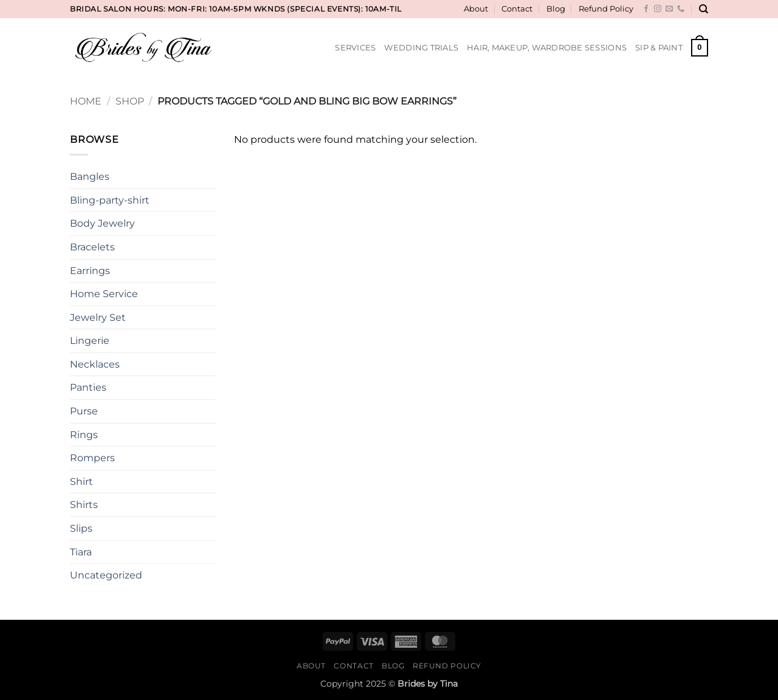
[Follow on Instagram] (658, 9)
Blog (556, 9)
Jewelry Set (98, 317)
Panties (88, 387)
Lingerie (90, 341)
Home (86, 101)
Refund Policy (606, 9)
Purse (84, 411)
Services (355, 48)
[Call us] (681, 9)
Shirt (81, 482)
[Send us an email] (669, 9)
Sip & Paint (659, 48)
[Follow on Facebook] (646, 9)
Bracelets (92, 247)
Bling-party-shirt (110, 200)
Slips (81, 528)
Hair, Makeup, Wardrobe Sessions (547, 48)
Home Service (104, 294)
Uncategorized (106, 575)
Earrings (90, 271)
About (476, 9)
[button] (700, 48)
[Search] (704, 9)
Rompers (92, 458)
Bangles (90, 177)
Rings (84, 435)
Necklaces (95, 364)
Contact (517, 9)
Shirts (84, 505)
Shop (130, 101)
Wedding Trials (421, 48)
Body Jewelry (102, 223)
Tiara (81, 552)
